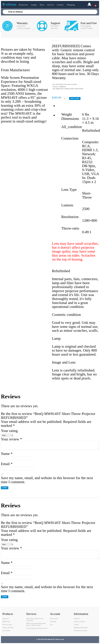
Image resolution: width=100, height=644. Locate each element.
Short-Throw (79, 89)
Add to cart (75, 98)
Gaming (67, 89)
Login (89, 4)
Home (72, 89)
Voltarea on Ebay (79, 622)
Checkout (53, 622)
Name (7, 454)
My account (54, 619)
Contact (60, 5)
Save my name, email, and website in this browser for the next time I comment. (47, 480)
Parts (42, 5)
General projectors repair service (37, 628)
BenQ (58, 89)
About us (77, 619)
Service (51, 5)
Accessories (6, 631)
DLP (62, 89)
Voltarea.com (59, 639)
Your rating (9, 431)
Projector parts (7, 625)
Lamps (34, 5)
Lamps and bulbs (8, 628)
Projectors (24, 5)
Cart (51, 625)
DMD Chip (6, 622)
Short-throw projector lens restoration (35, 620)
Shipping (71, 5)
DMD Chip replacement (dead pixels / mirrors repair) (36, 624)
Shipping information (81, 628)
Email (7, 464)
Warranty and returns (81, 631)
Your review (11, 439)
